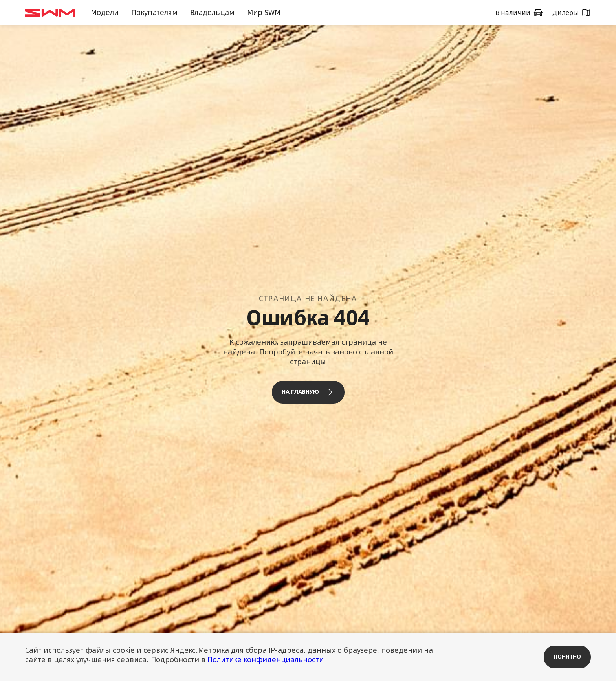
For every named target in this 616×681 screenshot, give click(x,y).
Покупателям (154, 12)
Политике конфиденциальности (266, 660)
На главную (308, 392)
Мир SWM (264, 12)
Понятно (567, 657)
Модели (105, 12)
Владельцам (212, 12)
